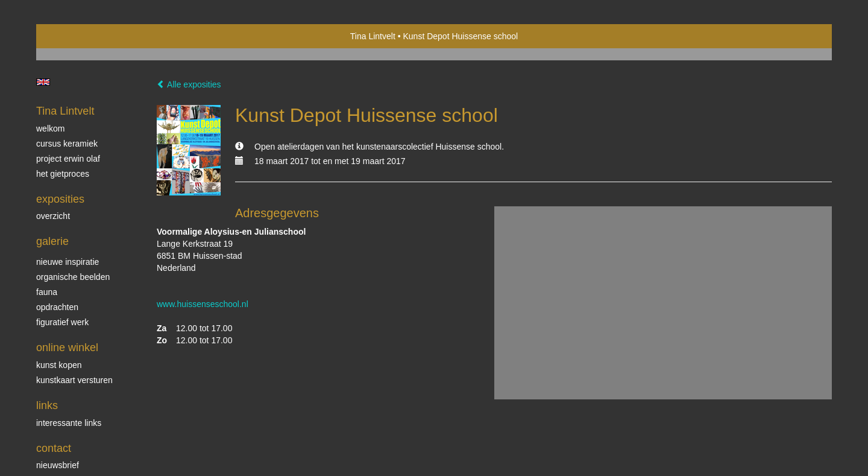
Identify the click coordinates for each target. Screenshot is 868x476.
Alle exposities (189, 84)
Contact (54, 448)
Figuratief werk (62, 322)
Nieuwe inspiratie (68, 262)
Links (47, 405)
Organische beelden (73, 277)
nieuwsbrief (58, 465)
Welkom (50, 129)
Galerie (52, 241)
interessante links (69, 423)
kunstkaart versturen (74, 380)
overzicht (53, 216)
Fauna (47, 292)
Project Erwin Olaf (68, 159)
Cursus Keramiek (67, 144)
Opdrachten (57, 307)
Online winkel (67, 347)
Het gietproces (63, 174)
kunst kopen (59, 365)
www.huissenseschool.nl (203, 304)
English (43, 82)
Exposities (60, 199)
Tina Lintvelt (373, 36)
